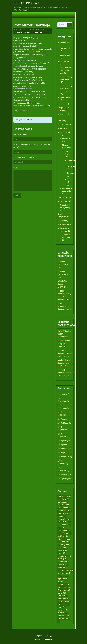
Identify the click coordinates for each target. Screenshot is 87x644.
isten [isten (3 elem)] (61, 539)
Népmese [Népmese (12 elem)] (66, 573)
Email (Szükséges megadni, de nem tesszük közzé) (32, 146)
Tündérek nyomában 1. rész (63, 274)
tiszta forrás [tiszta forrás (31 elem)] (64, 601)
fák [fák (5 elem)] (64, 522)
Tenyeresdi (71, 173)
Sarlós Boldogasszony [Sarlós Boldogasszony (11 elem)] (63, 584)
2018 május (62, 449)
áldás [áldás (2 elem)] (61, 616)
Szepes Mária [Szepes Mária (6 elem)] (64, 590)
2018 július (62, 441)
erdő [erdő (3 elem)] (61, 513)
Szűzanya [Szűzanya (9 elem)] (63, 596)
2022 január (62, 394)
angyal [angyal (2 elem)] (62, 496)
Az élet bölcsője (64, 42)
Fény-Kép (61, 121)
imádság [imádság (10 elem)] (63, 536)
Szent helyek (65, 55)
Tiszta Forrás (26, 3)
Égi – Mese (62, 104)
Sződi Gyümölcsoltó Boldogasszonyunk (65, 306)
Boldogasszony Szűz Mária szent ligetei (66, 89)
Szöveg (16, 168)
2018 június (62, 445)
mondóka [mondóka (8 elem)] (63, 562)
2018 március (63, 457)
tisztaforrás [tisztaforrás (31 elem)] (64, 604)
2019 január (62, 419)
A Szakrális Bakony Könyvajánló (63, 284)
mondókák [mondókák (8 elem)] (63, 565)
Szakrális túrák (66, 49)
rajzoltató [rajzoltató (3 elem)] (63, 579)
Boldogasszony (63, 61)
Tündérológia (63, 337)
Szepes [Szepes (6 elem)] (66, 587)
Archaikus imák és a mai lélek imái (28, 32)
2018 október (63, 423)
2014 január (62, 475)
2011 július (62, 479)
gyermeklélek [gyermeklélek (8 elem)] (64, 530)
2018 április (62, 453)
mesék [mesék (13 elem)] (62, 559)
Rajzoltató (71, 167)
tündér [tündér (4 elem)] (62, 607)
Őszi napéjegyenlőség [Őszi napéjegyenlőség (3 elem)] (64, 619)
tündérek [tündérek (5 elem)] (62, 610)
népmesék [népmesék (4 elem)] (63, 576)
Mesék (62, 128)
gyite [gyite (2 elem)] (61, 533)
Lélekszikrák (62, 197)
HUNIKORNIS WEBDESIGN (43, 639)
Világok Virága (66, 97)
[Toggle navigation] (17, 15)
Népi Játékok (65, 132)
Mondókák (66, 139)
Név (20, 134)
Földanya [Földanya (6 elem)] (66, 525)
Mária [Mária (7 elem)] (61, 567)
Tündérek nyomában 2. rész (63, 265)
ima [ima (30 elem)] (68, 533)
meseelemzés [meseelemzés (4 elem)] (64, 556)
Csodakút (64, 201)
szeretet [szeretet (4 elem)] (62, 593)
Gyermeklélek (63, 125)
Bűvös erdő (64, 225)
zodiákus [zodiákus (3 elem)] (62, 613)
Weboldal (24, 158)
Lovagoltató (72, 160)
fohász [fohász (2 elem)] (62, 519)
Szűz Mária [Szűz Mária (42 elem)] (64, 599)
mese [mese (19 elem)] (62, 553)
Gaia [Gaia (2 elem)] (61, 528)
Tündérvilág (62, 221)
